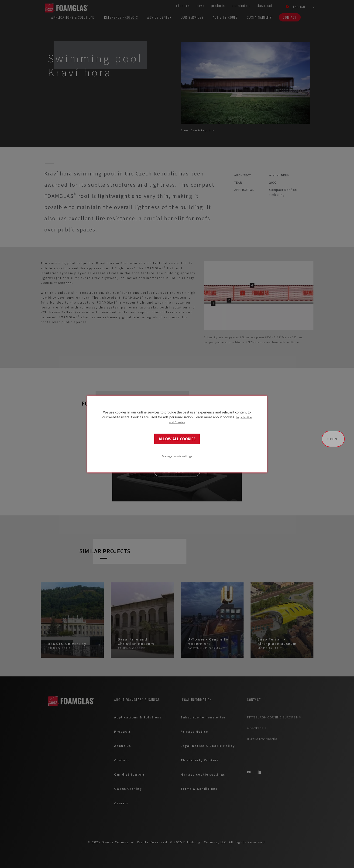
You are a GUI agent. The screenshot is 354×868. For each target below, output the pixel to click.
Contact (333, 439)
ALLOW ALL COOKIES (177, 439)
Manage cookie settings (177, 456)
